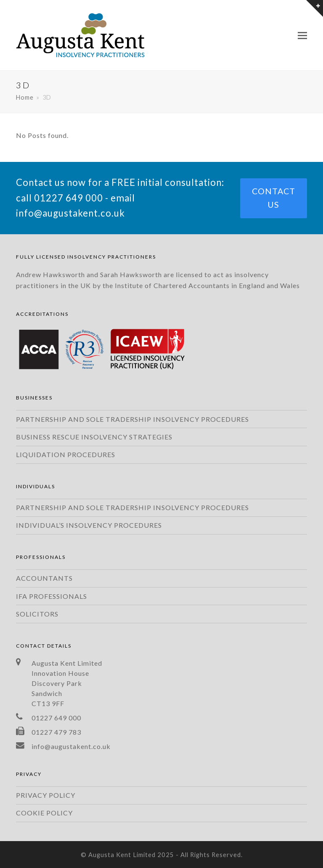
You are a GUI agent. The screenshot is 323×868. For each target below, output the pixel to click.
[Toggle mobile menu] (302, 35)
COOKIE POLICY (44, 813)
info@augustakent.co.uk (70, 213)
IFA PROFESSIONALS (52, 596)
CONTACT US (274, 198)
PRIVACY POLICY (46, 795)
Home (25, 97)
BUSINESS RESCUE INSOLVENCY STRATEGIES (94, 437)
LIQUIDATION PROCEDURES (66, 454)
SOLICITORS (37, 614)
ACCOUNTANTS (44, 578)
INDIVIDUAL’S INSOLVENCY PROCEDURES (89, 525)
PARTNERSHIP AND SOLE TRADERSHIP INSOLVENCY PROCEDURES (132, 419)
